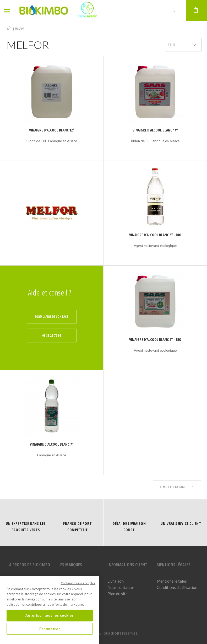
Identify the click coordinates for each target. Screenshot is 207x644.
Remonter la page (177, 487)
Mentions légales (172, 581)
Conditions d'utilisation (177, 587)
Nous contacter (121, 587)
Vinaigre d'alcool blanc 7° (52, 444)
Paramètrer (50, 629)
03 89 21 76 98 (52, 336)
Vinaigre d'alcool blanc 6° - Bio (155, 235)
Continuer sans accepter (78, 583)
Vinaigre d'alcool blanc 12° (52, 130)
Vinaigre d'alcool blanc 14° (155, 130)
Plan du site (118, 594)
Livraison (116, 581)
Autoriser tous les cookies (50, 615)
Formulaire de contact (52, 317)
